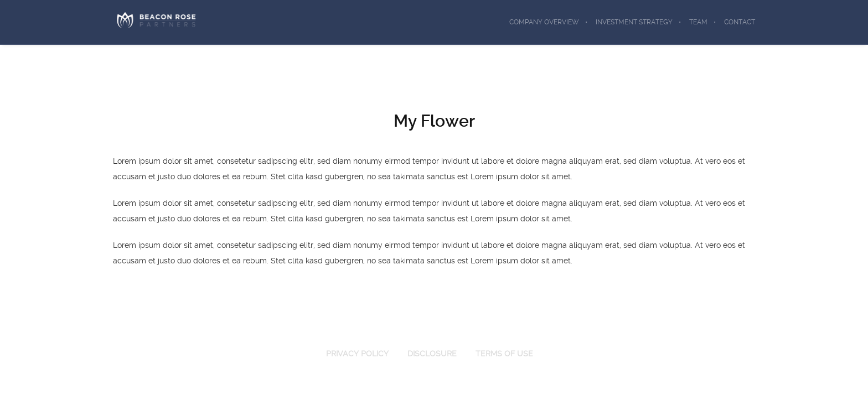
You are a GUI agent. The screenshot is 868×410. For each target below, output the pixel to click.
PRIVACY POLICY (357, 354)
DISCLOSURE (432, 354)
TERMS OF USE (504, 354)
